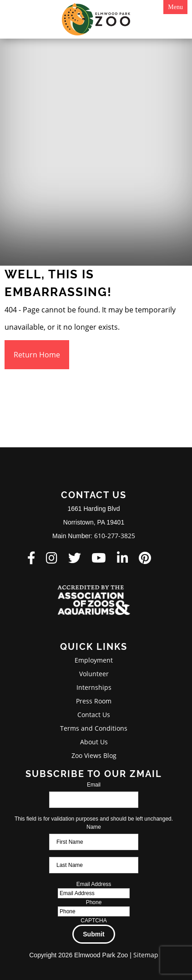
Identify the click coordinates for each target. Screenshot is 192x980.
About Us (94, 742)
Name (94, 827)
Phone (94, 902)
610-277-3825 (115, 536)
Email (94, 785)
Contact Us (94, 715)
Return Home (37, 355)
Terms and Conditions (94, 728)
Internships (94, 687)
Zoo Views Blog (94, 755)
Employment (94, 660)
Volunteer (94, 674)
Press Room (94, 701)
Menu (175, 7)
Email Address (94, 884)
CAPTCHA (93, 921)
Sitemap (146, 955)
